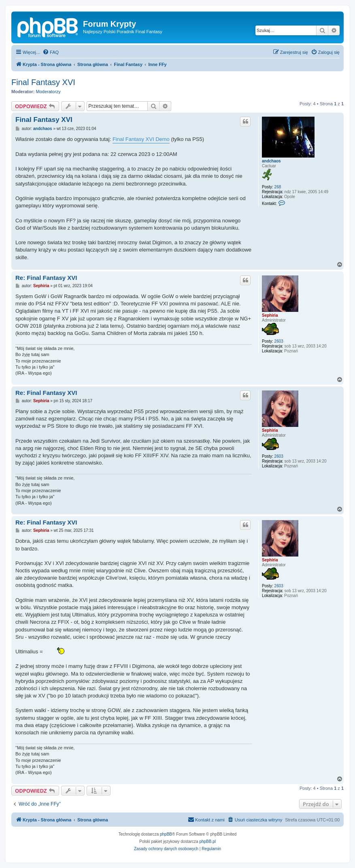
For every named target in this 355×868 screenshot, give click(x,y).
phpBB (166, 834)
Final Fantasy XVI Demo (141, 139)
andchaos (271, 161)
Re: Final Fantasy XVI (46, 278)
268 (278, 187)
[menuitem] (51, 52)
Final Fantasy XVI (43, 82)
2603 (279, 341)
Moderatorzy (48, 92)
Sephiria (270, 315)
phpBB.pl (207, 841)
